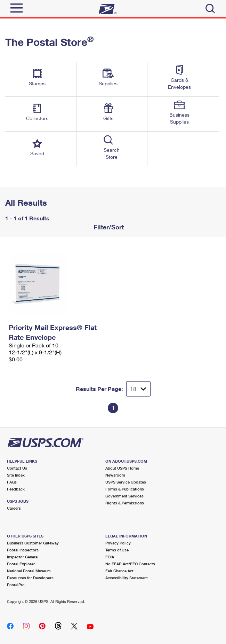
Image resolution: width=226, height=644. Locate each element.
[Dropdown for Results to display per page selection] (138, 389)
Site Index (16, 475)
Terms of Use (117, 550)
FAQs (12, 482)
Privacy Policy (118, 543)
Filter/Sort (108, 227)
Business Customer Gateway (33, 543)
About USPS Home (122, 468)
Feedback (16, 489)
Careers (14, 508)
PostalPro (16, 585)
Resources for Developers (30, 578)
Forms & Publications (125, 489)
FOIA (110, 557)
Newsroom (115, 475)
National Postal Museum (29, 571)
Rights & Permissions (125, 503)
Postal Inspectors (23, 550)
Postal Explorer (21, 564)
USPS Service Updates (126, 482)
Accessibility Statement (127, 578)
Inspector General (23, 557)
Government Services (124, 496)
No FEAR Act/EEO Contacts (130, 564)
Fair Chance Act (119, 571)
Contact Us (17, 468)
